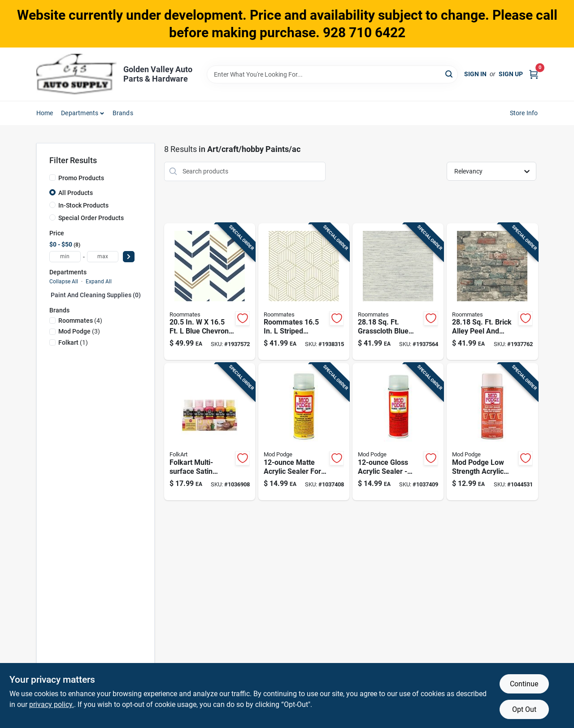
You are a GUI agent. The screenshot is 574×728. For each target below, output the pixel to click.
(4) (80, 321)
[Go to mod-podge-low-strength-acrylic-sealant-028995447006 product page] (492, 432)
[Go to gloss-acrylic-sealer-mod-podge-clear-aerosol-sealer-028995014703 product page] (398, 432)
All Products (76, 193)
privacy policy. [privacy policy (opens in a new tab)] (52, 704)
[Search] (450, 74)
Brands (123, 113)
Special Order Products (91, 218)
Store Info (524, 113)
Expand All (99, 282)
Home (45, 113)
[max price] (103, 257)
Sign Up (511, 74)
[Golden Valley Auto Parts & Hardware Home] (77, 74)
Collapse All (64, 282)
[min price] (65, 257)
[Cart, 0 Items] (534, 74)
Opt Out (524, 709)
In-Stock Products (83, 205)
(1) (73, 342)
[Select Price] (129, 257)
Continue (524, 684)
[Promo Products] (52, 178)
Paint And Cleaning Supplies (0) (96, 295)
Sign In (475, 74)
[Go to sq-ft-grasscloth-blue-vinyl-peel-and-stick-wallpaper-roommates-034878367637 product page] (398, 292)
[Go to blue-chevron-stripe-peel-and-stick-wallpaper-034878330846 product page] (210, 292)
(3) (79, 331)
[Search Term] (332, 74)
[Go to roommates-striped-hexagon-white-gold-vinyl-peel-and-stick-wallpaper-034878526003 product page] (304, 292)
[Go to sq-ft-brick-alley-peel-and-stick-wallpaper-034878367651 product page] (492, 292)
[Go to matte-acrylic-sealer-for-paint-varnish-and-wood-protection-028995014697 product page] (304, 432)
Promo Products (81, 178)
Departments (80, 113)
